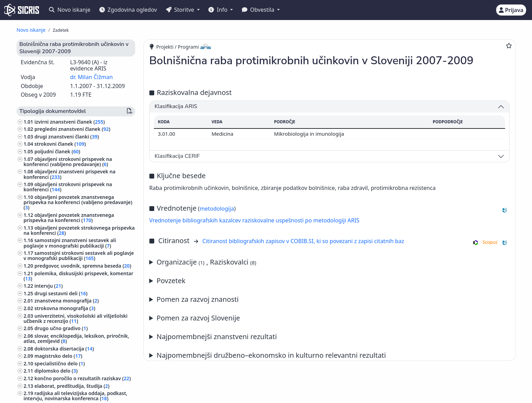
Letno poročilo (330, 337)
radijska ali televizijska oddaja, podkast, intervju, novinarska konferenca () (75, 396)
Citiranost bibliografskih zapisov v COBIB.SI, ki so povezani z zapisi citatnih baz (303, 241)
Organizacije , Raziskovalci (206, 262)
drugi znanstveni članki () (67, 137)
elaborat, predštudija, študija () (72, 386)
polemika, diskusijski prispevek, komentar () (78, 276)
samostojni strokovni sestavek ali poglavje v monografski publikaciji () (79, 256)
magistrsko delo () (58, 356)
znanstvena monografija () (67, 301)
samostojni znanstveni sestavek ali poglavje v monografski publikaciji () (70, 243)
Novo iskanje (70, 10)
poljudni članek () (57, 151)
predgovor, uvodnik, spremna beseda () (83, 266)
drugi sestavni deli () (61, 293)
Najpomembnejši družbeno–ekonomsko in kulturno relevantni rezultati (271, 355)
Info (219, 10)
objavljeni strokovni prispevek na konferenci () (68, 187)
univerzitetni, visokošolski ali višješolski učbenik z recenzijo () (75, 318)
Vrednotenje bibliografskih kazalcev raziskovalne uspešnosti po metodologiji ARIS (254, 220)
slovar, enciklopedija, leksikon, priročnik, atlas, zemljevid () (76, 338)
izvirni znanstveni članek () (70, 122)
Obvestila (259, 10)
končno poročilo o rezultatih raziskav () (83, 378)
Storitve (181, 10)
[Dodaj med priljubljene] (509, 46)
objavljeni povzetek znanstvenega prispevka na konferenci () (69, 218)
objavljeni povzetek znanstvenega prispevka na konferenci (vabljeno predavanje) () (78, 202)
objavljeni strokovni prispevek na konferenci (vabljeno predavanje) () (68, 162)
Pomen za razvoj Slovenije (198, 318)
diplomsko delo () (56, 371)
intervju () (49, 286)
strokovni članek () (60, 144)
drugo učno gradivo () (61, 328)
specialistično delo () (60, 363)
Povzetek (171, 281)
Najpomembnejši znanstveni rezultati (217, 337)
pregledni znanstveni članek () (72, 129)
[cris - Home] (22, 10)
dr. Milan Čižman (91, 77)
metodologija (217, 209)
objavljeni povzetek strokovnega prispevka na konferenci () (79, 230)
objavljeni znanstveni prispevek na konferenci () (69, 174)
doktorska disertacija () (64, 349)
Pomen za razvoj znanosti (198, 299)
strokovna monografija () (65, 308)
